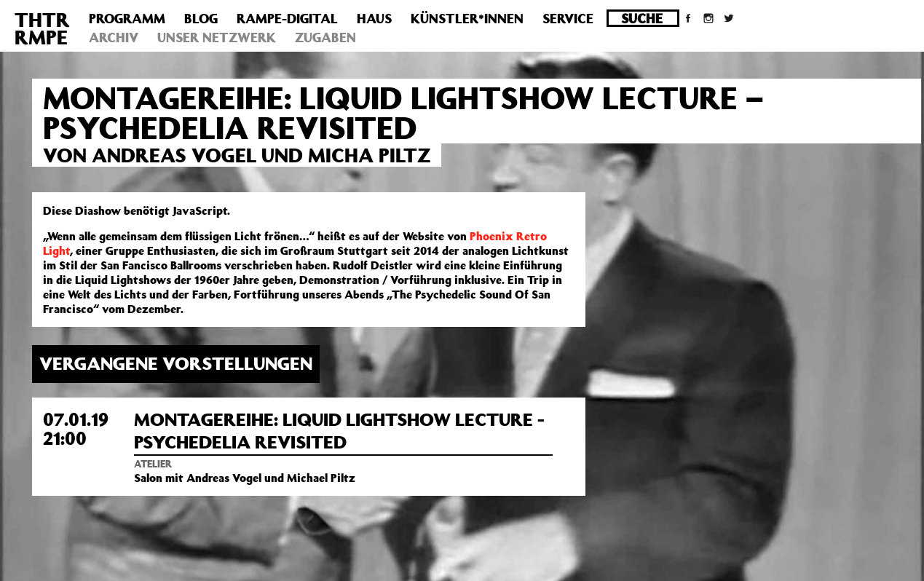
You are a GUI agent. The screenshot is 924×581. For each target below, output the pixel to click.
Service (568, 18)
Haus (374, 18)
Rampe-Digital (287, 18)
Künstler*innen (467, 18)
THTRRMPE (42, 28)
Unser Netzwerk (217, 37)
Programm (127, 18)
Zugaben (325, 37)
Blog (201, 18)
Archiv (114, 37)
